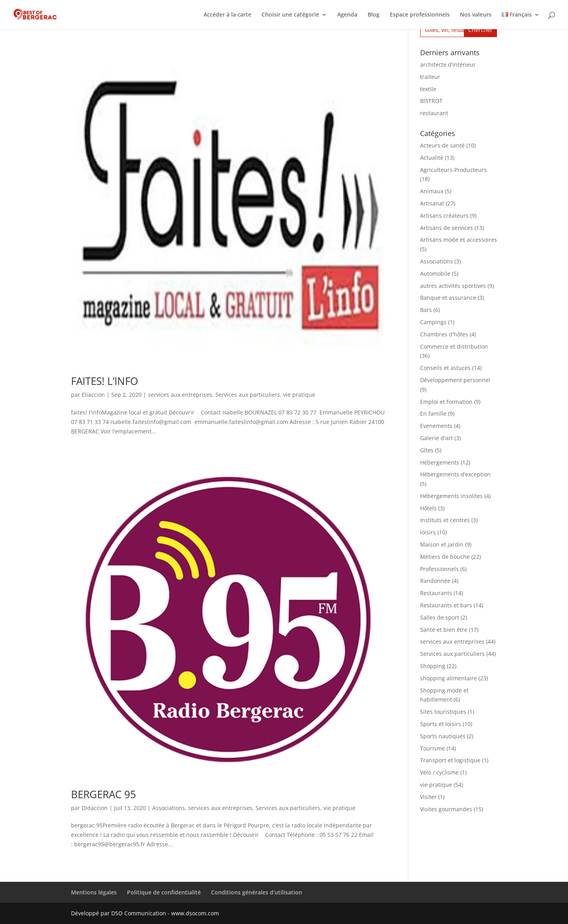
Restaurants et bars (446, 605)
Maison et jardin (442, 544)
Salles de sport (440, 617)
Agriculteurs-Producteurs (453, 170)
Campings (433, 322)
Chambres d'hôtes (444, 334)
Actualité (432, 158)
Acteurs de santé (442, 145)
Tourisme (433, 748)
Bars (426, 310)
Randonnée (435, 581)
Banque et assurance (448, 298)
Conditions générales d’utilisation (257, 892)
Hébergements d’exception (455, 474)
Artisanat (432, 203)
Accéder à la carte (227, 15)
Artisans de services (447, 228)
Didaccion (95, 808)
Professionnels (439, 569)
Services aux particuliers (248, 395)
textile (428, 89)
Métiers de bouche (445, 557)
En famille (433, 413)
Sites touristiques (443, 712)
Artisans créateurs (444, 216)
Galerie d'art (436, 438)
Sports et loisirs (441, 724)
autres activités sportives (453, 286)
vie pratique (299, 395)
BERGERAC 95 (104, 794)
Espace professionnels (420, 15)
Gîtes (427, 450)
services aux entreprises (180, 395)
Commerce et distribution (454, 346)
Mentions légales (94, 892)
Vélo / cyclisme (439, 772)
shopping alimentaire (448, 678)
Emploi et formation (446, 402)
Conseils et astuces (445, 368)
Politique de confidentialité (164, 892)
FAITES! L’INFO (105, 381)
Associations (169, 808)
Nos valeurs (476, 15)
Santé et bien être (444, 630)
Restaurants (436, 593)
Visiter (428, 797)
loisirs (428, 532)
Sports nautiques (443, 736)
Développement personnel (455, 380)
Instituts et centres (445, 520)
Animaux (432, 191)
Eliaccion (93, 395)
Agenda (347, 15)
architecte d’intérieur (448, 64)
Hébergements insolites (451, 496)
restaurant (434, 113)
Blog (374, 15)
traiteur (430, 77)
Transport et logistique (450, 760)
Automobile (435, 273)
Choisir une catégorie (290, 15)
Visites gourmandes (446, 809)
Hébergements (440, 462)
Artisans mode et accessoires (459, 240)
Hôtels (428, 508)
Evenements (436, 426)
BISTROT (431, 101)
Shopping (433, 666)
